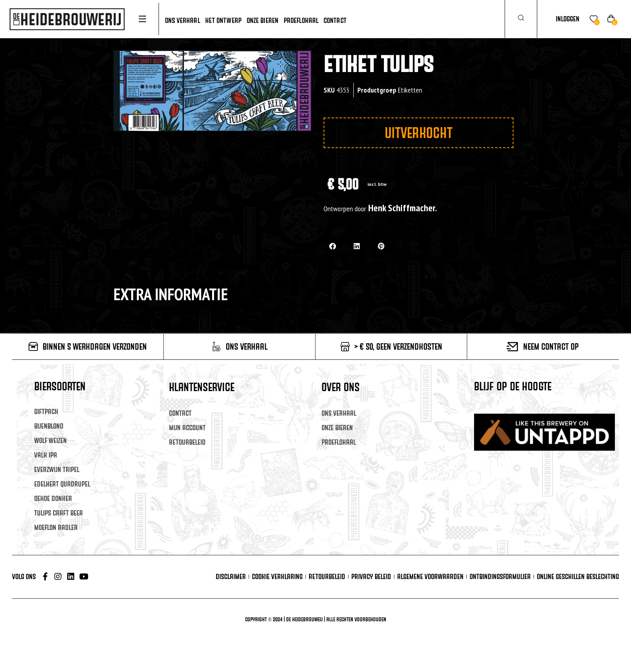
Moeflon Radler (56, 527)
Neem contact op (551, 346)
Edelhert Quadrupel (62, 484)
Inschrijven (550, 493)
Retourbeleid (187, 442)
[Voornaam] (550, 448)
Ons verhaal (339, 413)
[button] (333, 246)
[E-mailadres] (550, 424)
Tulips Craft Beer (59, 513)
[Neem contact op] (512, 347)
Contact (180, 413)
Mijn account (187, 428)
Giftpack (46, 411)
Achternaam (491, 461)
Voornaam (488, 437)
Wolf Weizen (51, 440)
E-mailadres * (493, 412)
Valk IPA (46, 455)
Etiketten (410, 90)
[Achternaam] (550, 473)
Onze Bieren (337, 428)
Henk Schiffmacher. (403, 208)
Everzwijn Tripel (57, 469)
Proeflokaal (339, 442)
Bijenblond (49, 426)
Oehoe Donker (53, 498)
